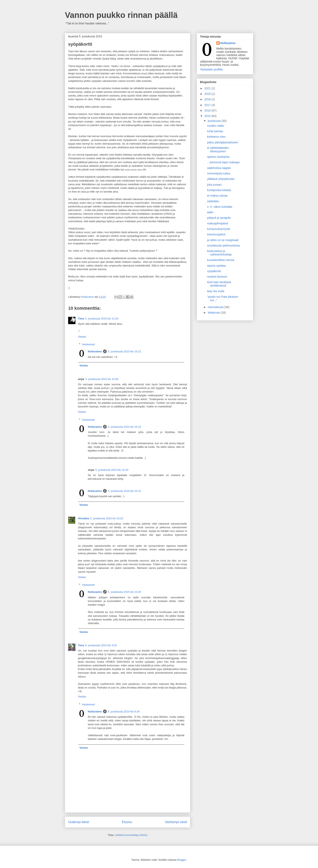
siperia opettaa (216, 266)
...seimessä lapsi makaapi (223, 162)
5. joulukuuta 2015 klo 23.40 (124, 592)
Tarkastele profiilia (211, 69)
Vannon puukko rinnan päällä (121, 15)
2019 (208, 94)
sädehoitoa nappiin (219, 168)
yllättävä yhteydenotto (221, 179)
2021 (208, 88)
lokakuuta (214, 313)
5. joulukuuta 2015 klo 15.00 (102, 379)
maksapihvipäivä (218, 223)
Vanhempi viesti (176, 822)
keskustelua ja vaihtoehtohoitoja (219, 253)
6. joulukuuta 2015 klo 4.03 (101, 645)
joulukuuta (215, 121)
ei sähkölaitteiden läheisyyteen (218, 150)
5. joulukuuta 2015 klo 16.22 (124, 351)
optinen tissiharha (218, 157)
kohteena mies (216, 137)
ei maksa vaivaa (217, 196)
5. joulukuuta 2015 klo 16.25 (124, 427)
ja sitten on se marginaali (223, 240)
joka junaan (214, 185)
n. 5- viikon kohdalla (220, 207)
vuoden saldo (215, 126)
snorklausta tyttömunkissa (223, 246)
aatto (210, 212)
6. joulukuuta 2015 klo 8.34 (124, 712)
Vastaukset (88, 344)
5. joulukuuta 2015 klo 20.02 (107, 518)
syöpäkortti (214, 271)
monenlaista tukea (219, 173)
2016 (208, 110)
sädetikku (213, 201)
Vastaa (82, 337)
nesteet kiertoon (217, 277)
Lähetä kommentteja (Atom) (131, 835)
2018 (208, 99)
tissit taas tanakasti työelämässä (219, 284)
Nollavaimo (95, 351)
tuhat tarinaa (215, 131)
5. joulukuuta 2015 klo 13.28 (102, 319)
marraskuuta (216, 307)
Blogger (182, 860)
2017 (208, 105)
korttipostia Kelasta (219, 190)
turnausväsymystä (219, 229)
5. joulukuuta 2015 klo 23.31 (124, 491)
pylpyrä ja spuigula (219, 218)
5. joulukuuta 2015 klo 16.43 (112, 470)
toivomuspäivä (216, 234)
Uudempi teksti (79, 822)
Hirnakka (83, 518)
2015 (208, 116)
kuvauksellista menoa (221, 260)
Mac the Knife (216, 291)
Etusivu (127, 822)
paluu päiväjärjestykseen (223, 142)
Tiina (81, 319)
